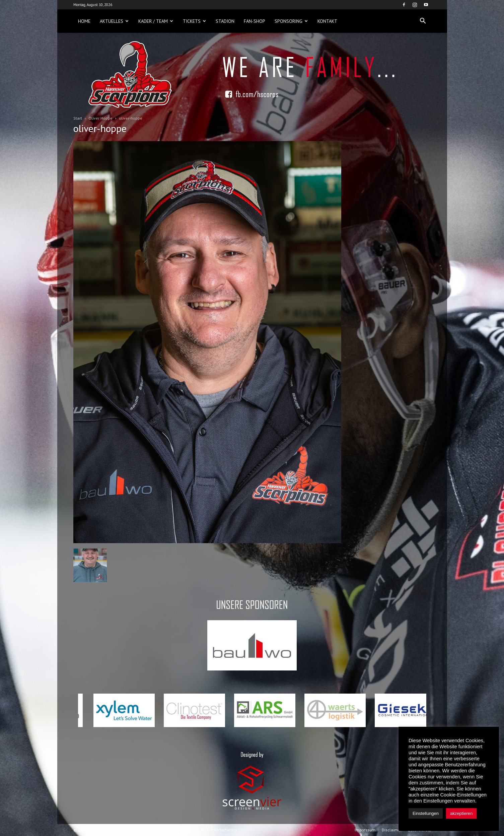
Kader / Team (156, 21)
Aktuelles (114, 21)
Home (84, 21)
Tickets (194, 21)
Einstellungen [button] (426, 813)
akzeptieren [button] (461, 813)
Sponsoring (291, 21)
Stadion (225, 21)
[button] (423, 21)
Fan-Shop (255, 21)
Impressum (365, 830)
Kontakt (327, 21)
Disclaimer (392, 830)
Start (78, 118)
